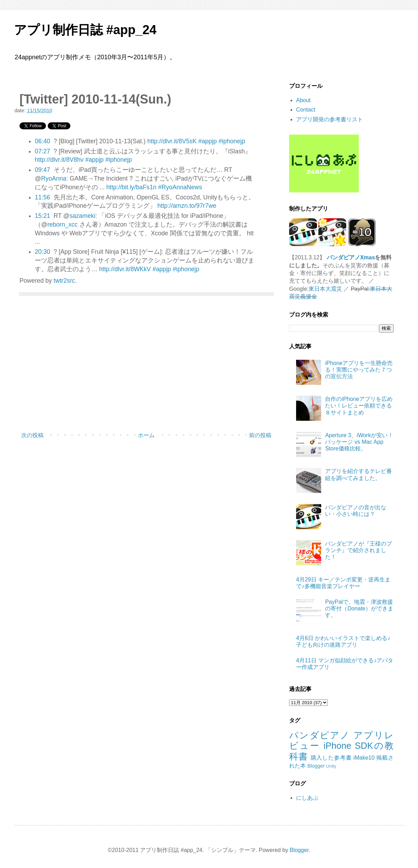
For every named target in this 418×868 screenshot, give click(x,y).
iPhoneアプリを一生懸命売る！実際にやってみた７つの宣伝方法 (359, 370)
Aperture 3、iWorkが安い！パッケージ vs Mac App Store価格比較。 (359, 442)
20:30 (42, 252)
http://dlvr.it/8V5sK (172, 141)
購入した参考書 (331, 758)
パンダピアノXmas (351, 257)
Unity (331, 766)
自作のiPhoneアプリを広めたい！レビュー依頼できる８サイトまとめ (359, 406)
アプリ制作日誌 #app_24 (85, 30)
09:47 (42, 170)
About (303, 100)
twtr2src (64, 281)
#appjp (207, 141)
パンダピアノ (320, 735)
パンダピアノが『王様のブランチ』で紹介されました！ (358, 550)
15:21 (42, 216)
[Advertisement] (146, 372)
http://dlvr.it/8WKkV (125, 269)
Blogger (316, 766)
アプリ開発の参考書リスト (330, 119)
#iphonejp (232, 141)
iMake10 (364, 758)
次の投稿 (32, 435)
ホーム (146, 435)
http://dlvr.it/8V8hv (59, 160)
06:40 (42, 141)
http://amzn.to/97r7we (187, 206)
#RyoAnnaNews (180, 187)
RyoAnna (54, 178)
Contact (306, 110)
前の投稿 (260, 435)
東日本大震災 (325, 289)
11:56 (42, 197)
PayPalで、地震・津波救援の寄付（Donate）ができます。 (359, 608)
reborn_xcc (63, 224)
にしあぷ (307, 798)
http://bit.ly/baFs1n (131, 187)
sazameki (82, 216)
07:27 (42, 151)
